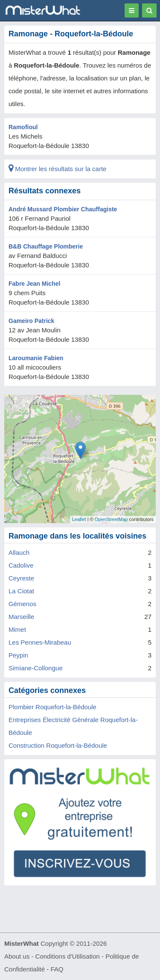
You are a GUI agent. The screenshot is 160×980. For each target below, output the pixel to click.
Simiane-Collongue (36, 668)
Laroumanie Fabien (36, 358)
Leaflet (79, 519)
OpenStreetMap (111, 519)
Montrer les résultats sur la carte (57, 169)
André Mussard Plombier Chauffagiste (63, 209)
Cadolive (21, 565)
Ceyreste (21, 578)
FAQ (57, 969)
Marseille (21, 617)
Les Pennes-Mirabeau (40, 642)
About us (17, 956)
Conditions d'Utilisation (68, 956)
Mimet (17, 629)
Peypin (18, 655)
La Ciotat (21, 591)
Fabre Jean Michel (34, 284)
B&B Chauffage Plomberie (46, 246)
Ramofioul (23, 127)
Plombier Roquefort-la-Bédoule (52, 707)
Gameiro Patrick (31, 321)
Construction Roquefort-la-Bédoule (58, 745)
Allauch (19, 552)
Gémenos (22, 604)
